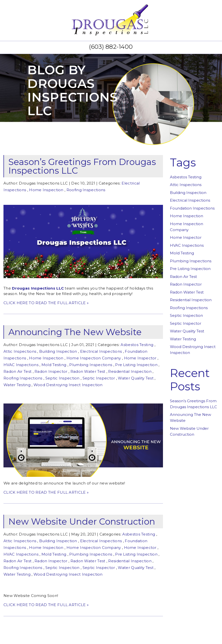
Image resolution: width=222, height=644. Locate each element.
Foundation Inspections (192, 208)
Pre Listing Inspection (136, 365)
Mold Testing (54, 365)
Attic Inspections (20, 351)
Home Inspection (46, 190)
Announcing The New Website (75, 332)
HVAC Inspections (21, 365)
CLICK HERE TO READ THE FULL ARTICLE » (46, 303)
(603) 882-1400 (111, 47)
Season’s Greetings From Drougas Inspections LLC (82, 166)
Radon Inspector (51, 371)
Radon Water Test (88, 371)
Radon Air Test (17, 371)
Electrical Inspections (101, 351)
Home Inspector (140, 358)
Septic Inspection (63, 378)
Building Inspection (58, 351)
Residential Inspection (130, 371)
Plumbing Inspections (91, 365)
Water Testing (17, 385)
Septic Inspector (99, 378)
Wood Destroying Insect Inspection (68, 385)
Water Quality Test (136, 378)
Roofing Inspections (86, 190)
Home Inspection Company (94, 358)
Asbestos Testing (137, 345)
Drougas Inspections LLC (38, 288)
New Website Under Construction (82, 522)
